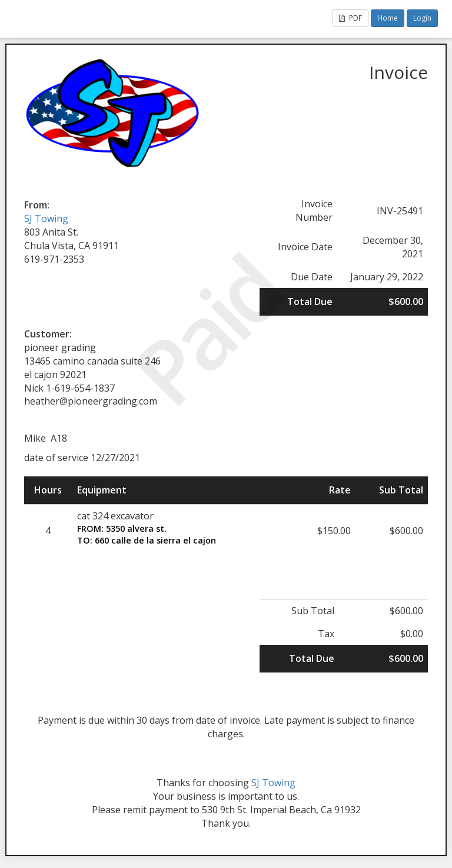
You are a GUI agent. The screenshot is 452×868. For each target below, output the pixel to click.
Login (422, 18)
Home (388, 18)
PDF (350, 18)
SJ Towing (46, 218)
